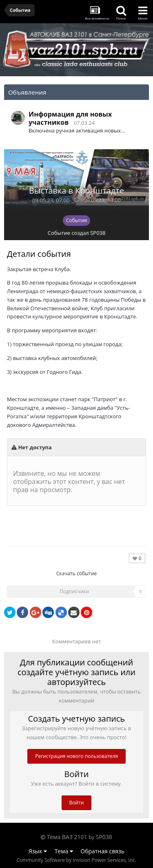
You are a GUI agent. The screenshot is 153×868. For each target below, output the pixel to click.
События (76, 220)
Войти (77, 803)
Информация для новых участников (70, 118)
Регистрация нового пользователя (76, 756)
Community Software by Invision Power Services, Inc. (76, 860)
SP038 (98, 233)
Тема (64, 851)
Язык (38, 851)
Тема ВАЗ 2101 (67, 837)
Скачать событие (77, 573)
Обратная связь (102, 851)
